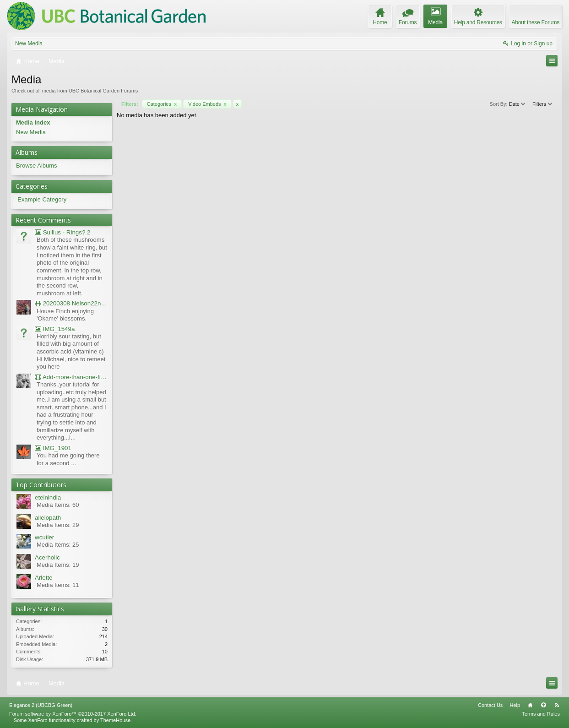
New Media (29, 43)
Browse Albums (37, 166)
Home (530, 705)
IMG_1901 (53, 448)
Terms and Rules (541, 714)
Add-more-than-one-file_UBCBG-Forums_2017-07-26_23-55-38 (71, 377)
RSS (557, 705)
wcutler (44, 537)
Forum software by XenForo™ (73, 714)
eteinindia (48, 497)
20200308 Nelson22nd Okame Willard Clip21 (71, 303)
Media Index (33, 122)
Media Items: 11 (58, 585)
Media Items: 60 (58, 505)
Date (518, 104)
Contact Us (490, 705)
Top (543, 705)
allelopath (48, 518)
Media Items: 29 (58, 525)
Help (515, 705)
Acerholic (47, 557)
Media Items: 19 (58, 565)
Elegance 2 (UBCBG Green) (41, 705)
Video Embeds (207, 104)
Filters (543, 104)
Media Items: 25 (58, 545)
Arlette (44, 578)
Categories (162, 104)
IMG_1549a (55, 329)
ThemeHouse (115, 720)
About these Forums (536, 22)
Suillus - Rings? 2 (62, 232)
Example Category (42, 199)
